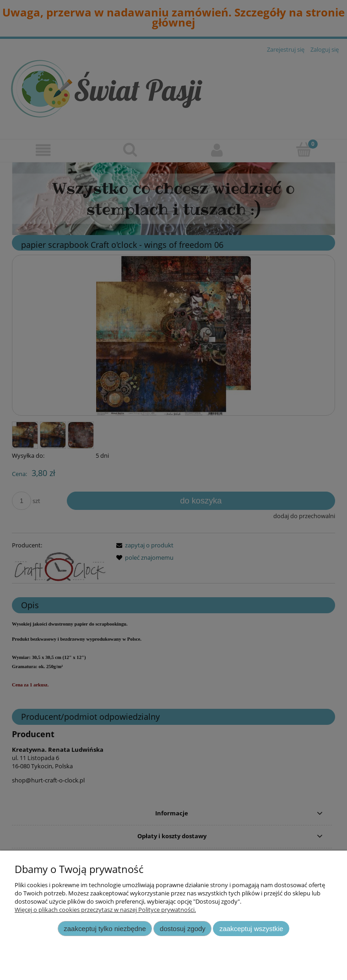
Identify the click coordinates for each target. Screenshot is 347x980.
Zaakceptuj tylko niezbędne (105, 929)
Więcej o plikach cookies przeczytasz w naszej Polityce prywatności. (105, 910)
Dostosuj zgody (183, 929)
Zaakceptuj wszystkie (251, 929)
